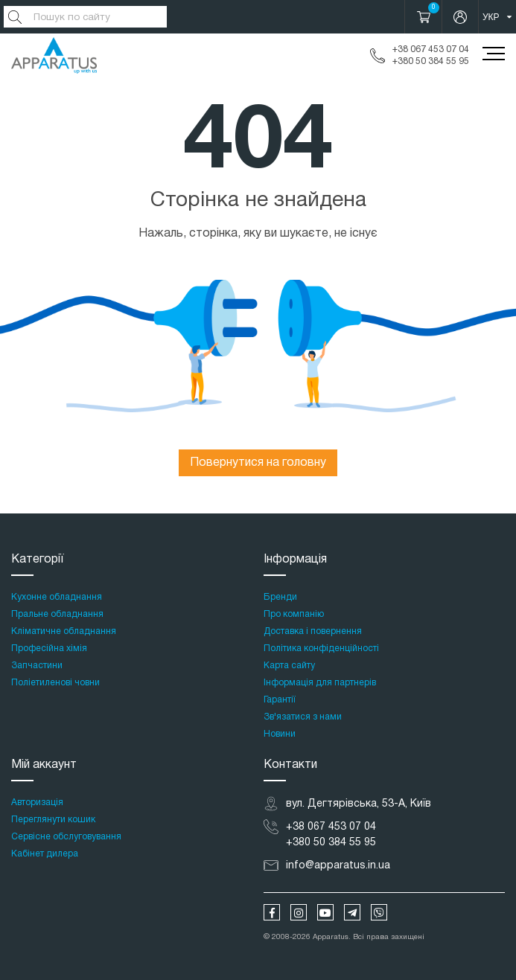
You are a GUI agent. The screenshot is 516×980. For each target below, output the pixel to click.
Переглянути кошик (53, 820)
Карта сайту (289, 666)
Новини (280, 734)
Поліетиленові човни (55, 683)
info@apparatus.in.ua (338, 866)
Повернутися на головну (258, 463)
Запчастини (37, 666)
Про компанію (294, 614)
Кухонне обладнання (57, 597)
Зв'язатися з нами (303, 717)
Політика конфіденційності (321, 648)
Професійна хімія (49, 648)
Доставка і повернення (313, 631)
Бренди (280, 597)
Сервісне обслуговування (66, 837)
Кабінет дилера (45, 854)
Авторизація (37, 803)
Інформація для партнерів (320, 683)
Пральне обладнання (57, 614)
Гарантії (280, 700)
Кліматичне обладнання (64, 631)
